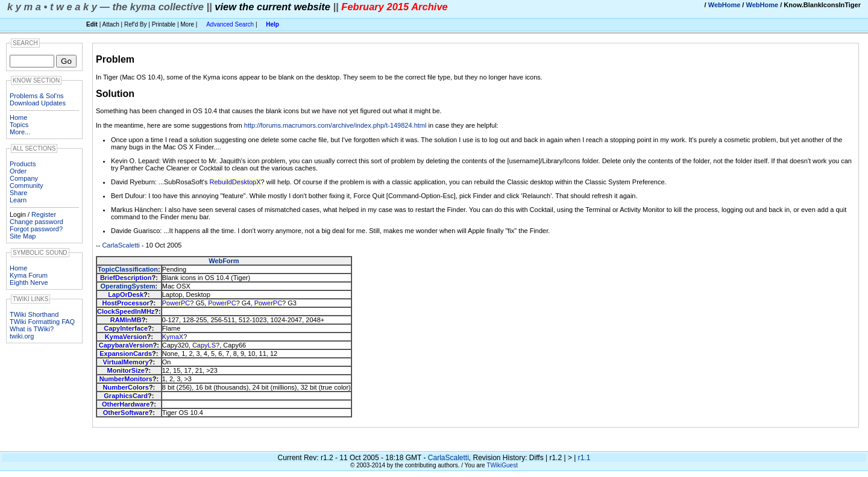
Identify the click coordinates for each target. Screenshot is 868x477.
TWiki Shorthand (34, 314)
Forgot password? (36, 229)
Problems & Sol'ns (37, 96)
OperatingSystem (127, 286)
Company (24, 178)
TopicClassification (128, 269)
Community (27, 185)
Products (23, 164)
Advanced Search (230, 24)
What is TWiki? (32, 329)
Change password (36, 222)
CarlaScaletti (121, 245)
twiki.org (22, 336)
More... (20, 132)
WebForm (224, 261)
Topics (19, 125)
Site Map (23, 236)
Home (18, 117)
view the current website (272, 7)
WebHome (725, 5)
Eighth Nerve (29, 282)
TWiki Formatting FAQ (42, 322)
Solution (115, 94)
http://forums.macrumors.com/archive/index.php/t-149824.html (335, 125)
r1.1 (584, 458)
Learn (18, 200)
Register (44, 214)
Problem (115, 59)
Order (18, 171)
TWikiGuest (502, 465)
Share (18, 193)
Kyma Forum (29, 275)
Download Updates (38, 103)
